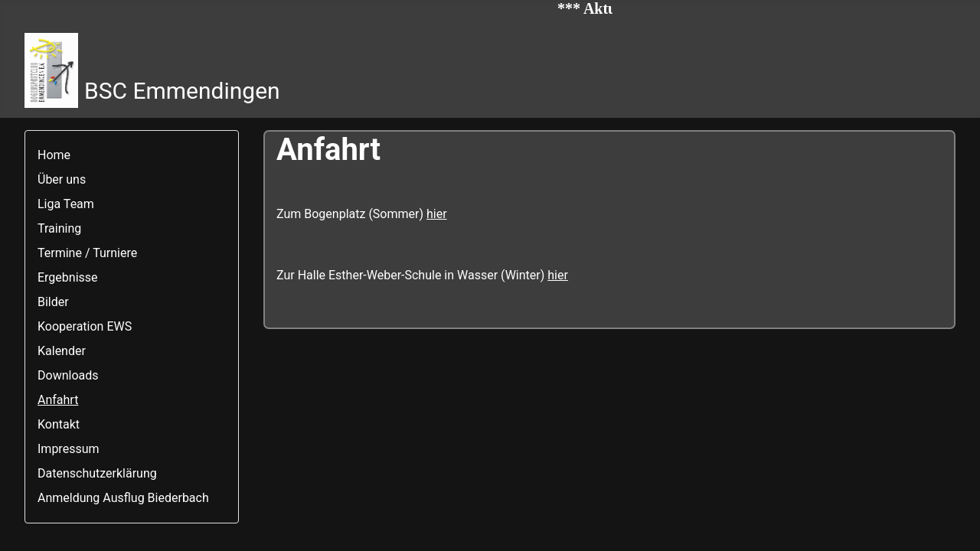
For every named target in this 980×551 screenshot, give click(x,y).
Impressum (69, 449)
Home (54, 155)
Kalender (62, 351)
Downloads (68, 375)
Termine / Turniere (87, 253)
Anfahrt (58, 400)
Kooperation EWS (85, 326)
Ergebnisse (68, 277)
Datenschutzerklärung (97, 473)
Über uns (62, 179)
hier (437, 214)
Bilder (53, 302)
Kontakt (59, 424)
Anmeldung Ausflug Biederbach (123, 498)
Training (59, 228)
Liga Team (66, 204)
